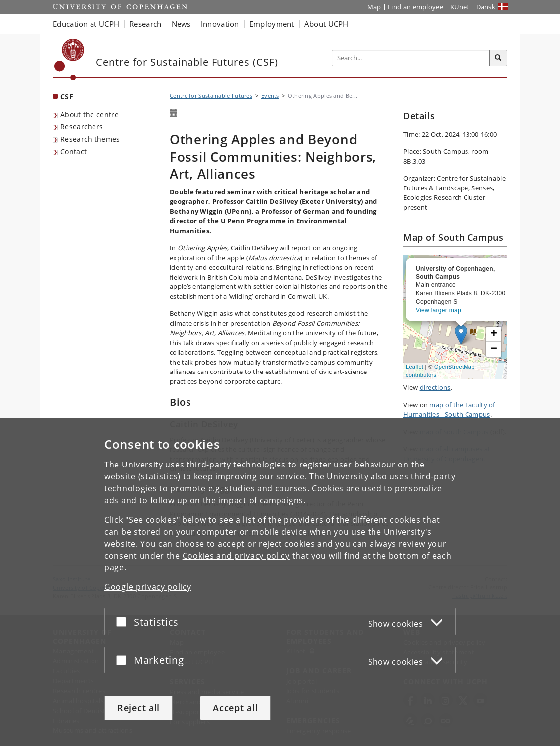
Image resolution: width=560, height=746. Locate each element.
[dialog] (280, 582)
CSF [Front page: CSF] (67, 97)
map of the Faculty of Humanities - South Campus (449, 410)
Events (270, 96)
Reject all (139, 708)
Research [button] (145, 24)
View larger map (438, 310)
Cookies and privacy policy (236, 556)
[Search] (498, 58)
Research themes (90, 139)
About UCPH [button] (327, 24)
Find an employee (416, 7)
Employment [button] (272, 24)
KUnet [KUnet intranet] (460, 7)
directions (435, 387)
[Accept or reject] (124, 621)
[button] (494, 334)
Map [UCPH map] (374, 7)
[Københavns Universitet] (69, 59)
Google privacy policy (148, 587)
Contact (73, 151)
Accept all (235, 708)
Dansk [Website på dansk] (486, 7)
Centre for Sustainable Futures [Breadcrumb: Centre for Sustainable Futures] (211, 96)
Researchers (82, 127)
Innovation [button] (220, 24)
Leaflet (415, 367)
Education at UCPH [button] (86, 24)
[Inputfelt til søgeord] (411, 58)
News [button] (181, 24)
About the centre (90, 115)
